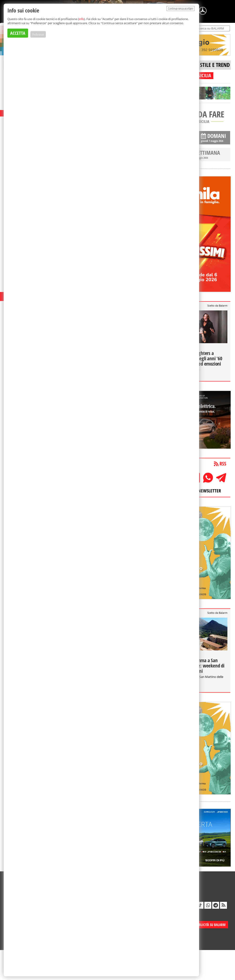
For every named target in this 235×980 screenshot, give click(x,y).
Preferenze (38, 34)
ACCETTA (18, 33)
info (81, 19)
